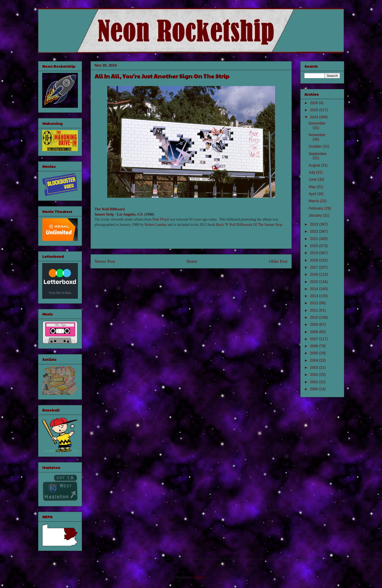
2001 (314, 382)
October (316, 146)
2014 (314, 289)
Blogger (200, 577)
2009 (314, 324)
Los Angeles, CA (130, 214)
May (313, 187)
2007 (314, 339)
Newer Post (105, 261)
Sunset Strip (104, 214)
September (318, 154)
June (313, 179)
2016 (314, 274)
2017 (314, 267)
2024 (314, 117)
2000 (314, 389)
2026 (314, 103)
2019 (314, 253)
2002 (314, 375)
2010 (314, 317)
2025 (314, 110)
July (312, 172)
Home (192, 261)
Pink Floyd (160, 219)
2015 (314, 282)
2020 (314, 246)
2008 (314, 332)
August (315, 165)
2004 (314, 360)
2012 (314, 303)
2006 (314, 346)
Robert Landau (155, 225)
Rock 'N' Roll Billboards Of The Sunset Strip (249, 225)
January (316, 215)
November (317, 135)
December (317, 123)
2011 (314, 310)
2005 (314, 353)
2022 (314, 231)
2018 (314, 260)
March (314, 201)
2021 (314, 239)
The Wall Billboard (110, 209)
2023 (314, 224)
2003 (314, 367)
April (313, 194)
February (316, 208)
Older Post (278, 261)
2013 (314, 296)
